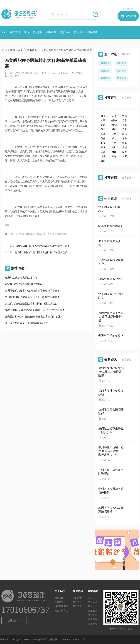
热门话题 (77, 602)
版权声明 (59, 602)
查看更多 (128, 54)
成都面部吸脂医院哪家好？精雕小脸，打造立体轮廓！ (35, 310)
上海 (125, 125)
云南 (103, 152)
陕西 (125, 152)
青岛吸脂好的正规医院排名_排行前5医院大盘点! (42, 252)
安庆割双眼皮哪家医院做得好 (21, 278)
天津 (114, 116)
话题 (26, 32)
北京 (103, 116)
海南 (125, 143)
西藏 (114, 152)
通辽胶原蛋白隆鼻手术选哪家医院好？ (26, 323)
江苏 (103, 129)
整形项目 (38, 32)
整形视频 (92, 32)
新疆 (103, 161)
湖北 (114, 138)
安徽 (125, 129)
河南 (103, 138)
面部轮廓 (105, 71)
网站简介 (59, 598)
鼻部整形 (121, 63)
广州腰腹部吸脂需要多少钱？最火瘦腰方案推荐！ (32, 297)
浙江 (114, 129)
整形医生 (65, 32)
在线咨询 (14, 621)
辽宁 (125, 120)
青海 (114, 156)
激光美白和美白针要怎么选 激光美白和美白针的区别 (34, 317)
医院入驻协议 (61, 611)
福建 (103, 134)
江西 (114, 134)
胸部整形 (105, 78)
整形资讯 (15, 32)
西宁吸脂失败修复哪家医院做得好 (24, 284)
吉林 (103, 125)
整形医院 (51, 32)
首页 (4, 32)
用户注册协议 (61, 606)
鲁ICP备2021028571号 (74, 639)
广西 (114, 143)
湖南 (125, 138)
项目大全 (77, 598)
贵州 (125, 147)
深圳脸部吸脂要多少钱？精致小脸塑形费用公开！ (42, 246)
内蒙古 (114, 120)
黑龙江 (114, 125)
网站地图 (128, 9)
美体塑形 (121, 78)
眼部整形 (105, 63)
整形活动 (79, 32)
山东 (125, 134)
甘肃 (103, 156)
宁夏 (125, 156)
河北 (125, 116)
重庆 (103, 147)
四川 (114, 147)
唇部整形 (121, 71)
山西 (103, 120)
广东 (103, 143)
